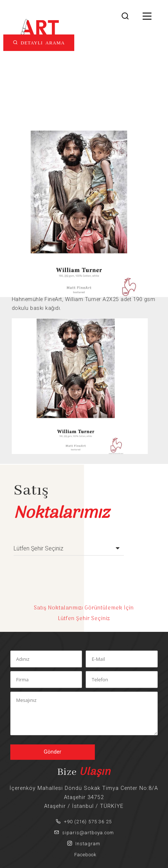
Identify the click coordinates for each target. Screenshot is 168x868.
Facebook (84, 855)
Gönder (53, 752)
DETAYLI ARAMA (41, 42)
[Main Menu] (147, 17)
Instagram (84, 844)
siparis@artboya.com (84, 833)
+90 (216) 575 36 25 (84, 822)
